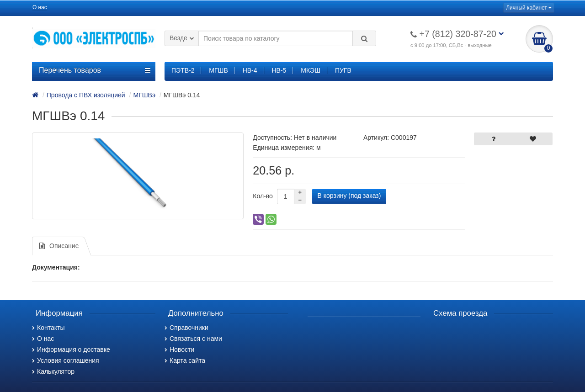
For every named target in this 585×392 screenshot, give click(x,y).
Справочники (186, 328)
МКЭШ (311, 70)
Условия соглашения (66, 360)
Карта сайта (185, 360)
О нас (40, 7)
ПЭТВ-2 (183, 70)
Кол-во (263, 196)
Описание (59, 246)
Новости (179, 350)
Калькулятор (53, 371)
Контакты (48, 328)
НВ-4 (250, 70)
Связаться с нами (193, 339)
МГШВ (218, 70)
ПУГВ (343, 70)
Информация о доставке (71, 350)
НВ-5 (279, 70)
